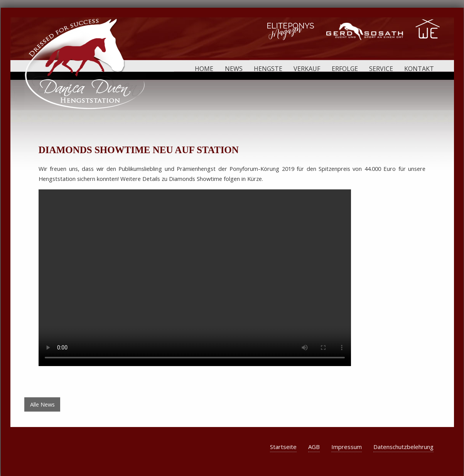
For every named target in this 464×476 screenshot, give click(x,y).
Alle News (42, 404)
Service (381, 69)
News (234, 69)
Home (204, 69)
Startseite (283, 447)
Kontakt (419, 69)
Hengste (268, 69)
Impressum (347, 447)
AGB (314, 447)
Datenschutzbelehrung (403, 447)
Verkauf (307, 69)
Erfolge (345, 69)
